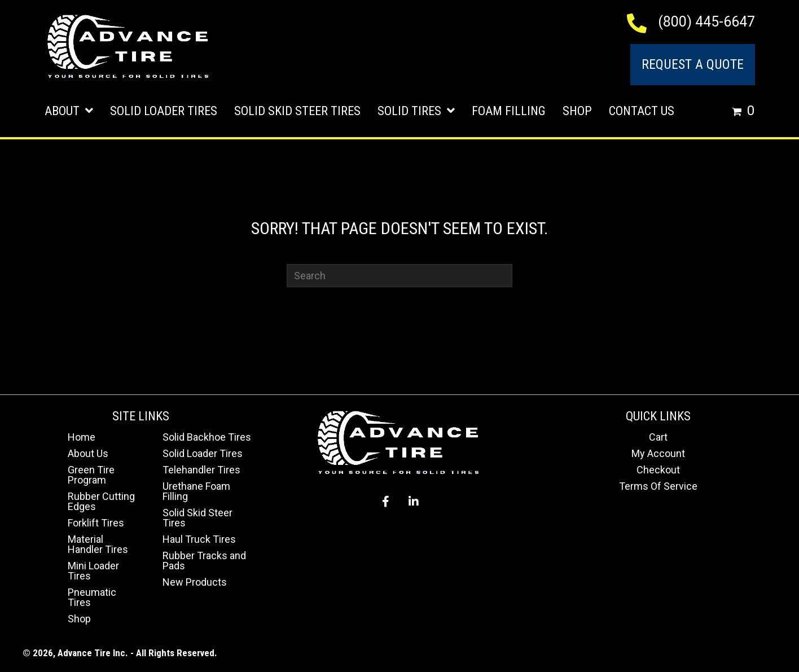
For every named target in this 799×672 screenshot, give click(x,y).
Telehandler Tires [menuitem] (201, 470)
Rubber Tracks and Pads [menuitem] (204, 561)
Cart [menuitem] (658, 437)
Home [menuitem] (82, 437)
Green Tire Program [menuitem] (91, 475)
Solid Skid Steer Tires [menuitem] (197, 518)
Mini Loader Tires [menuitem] (93, 571)
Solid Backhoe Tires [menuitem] (207, 437)
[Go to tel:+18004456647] (642, 22)
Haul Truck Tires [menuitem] (199, 539)
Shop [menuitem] (79, 619)
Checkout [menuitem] (658, 470)
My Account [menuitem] (658, 453)
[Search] (399, 276)
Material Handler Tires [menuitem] (98, 544)
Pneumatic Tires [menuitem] (92, 597)
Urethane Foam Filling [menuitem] (196, 491)
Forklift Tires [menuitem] (96, 523)
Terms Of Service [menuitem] (658, 486)
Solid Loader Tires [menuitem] (203, 453)
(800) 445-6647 (706, 22)
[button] (385, 502)
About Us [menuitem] (88, 453)
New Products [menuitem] (195, 582)
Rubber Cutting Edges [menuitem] (101, 501)
